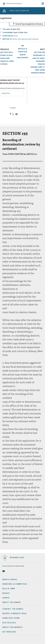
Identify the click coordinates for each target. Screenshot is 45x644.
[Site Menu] (43, 4)
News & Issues (10, 580)
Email (16, 114)
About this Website (12, 627)
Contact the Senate (13, 609)
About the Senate (12, 602)
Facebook (10, 114)
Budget (6, 593)
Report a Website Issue (15, 614)
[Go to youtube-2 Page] (4, 571)
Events (6, 598)
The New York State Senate (14, 4)
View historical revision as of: (12, 88)
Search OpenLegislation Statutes (29, 24)
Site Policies (9, 623)
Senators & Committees (15, 584)
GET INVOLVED (9, 632)
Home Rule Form (11, 618)
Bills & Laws (9, 589)
